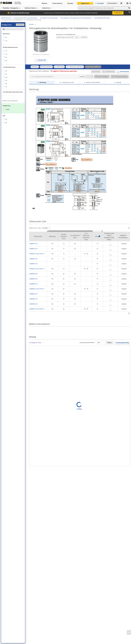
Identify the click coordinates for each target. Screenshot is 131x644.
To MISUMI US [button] (118, 13)
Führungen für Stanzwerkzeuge (49, 18)
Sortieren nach (116, 236)
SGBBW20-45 (33, 279)
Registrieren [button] (85, 3)
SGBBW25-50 (33, 299)
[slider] (85, 343)
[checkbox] (13, 37)
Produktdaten (109, 72)
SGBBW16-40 (33, 264)
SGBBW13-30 (33, 244)
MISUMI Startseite (6, 18)
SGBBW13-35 (33, 249)
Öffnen (110, 343)
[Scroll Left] (47, 231)
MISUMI (31, 24)
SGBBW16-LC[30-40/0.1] (37, 269)
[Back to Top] (129, 632)
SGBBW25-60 (33, 304)
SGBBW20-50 (33, 284)
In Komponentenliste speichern (44, 77)
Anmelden (99, 3)
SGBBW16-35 (33, 259)
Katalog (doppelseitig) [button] (122, 343)
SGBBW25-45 (33, 294)
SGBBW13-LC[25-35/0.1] (37, 254)
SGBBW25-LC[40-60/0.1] (37, 309)
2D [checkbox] (6, 119)
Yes (6, 41)
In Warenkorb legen (120, 77)
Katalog (42, 60)
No (6, 37)
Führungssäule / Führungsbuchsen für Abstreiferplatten (76, 18)
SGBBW (7, 109)
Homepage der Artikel (35, 343)
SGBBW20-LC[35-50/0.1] (37, 289)
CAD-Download (124, 72)
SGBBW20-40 (33, 274)
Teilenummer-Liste (68, 82)
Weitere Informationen (93, 82)
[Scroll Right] (102, 231)
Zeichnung (43, 82)
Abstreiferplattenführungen (102, 18)
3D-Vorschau (96, 72)
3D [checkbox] (6, 123)
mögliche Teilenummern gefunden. (64, 71)
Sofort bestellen (102, 77)
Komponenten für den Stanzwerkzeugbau (26, 18)
